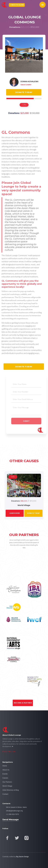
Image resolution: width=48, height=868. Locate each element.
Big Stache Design (22, 857)
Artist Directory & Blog (11, 790)
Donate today (24, 92)
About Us (6, 770)
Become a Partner (23, 703)
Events (5, 774)
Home (5, 766)
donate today (33, 513)
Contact (5, 794)
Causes (5, 778)
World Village (7, 786)
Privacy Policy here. (9, 751)
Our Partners (7, 782)
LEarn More (15, 513)
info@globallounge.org (14, 811)
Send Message (11, 820)
